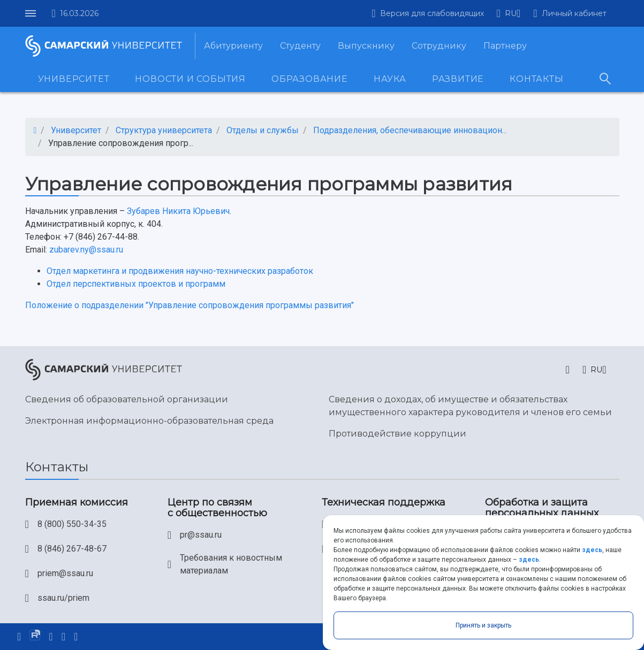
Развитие (458, 79)
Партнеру (505, 46)
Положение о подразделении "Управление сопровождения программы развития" (190, 305)
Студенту (300, 46)
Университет (74, 79)
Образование (310, 79)
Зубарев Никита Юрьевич (178, 211)
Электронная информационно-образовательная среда (149, 421)
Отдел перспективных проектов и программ (136, 284)
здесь (592, 550)
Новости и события (190, 79)
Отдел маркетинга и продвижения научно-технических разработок (180, 271)
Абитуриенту (233, 46)
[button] (509, 13)
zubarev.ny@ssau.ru (86, 250)
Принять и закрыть (483, 625)
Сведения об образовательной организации (127, 399)
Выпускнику (366, 46)
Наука (390, 79)
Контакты (536, 79)
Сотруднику (439, 46)
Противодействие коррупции (397, 434)
